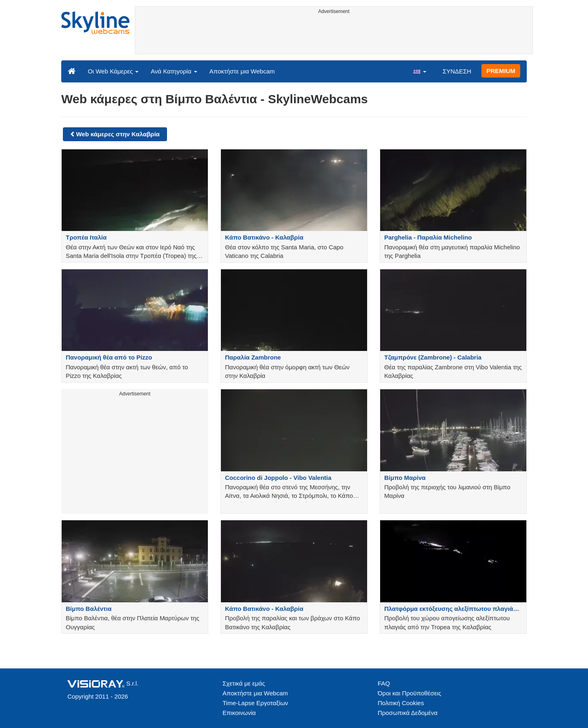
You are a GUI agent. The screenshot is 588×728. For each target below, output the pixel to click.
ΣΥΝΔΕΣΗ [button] (457, 71)
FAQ (384, 683)
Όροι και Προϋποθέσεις (409, 693)
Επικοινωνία (239, 713)
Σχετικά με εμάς (244, 683)
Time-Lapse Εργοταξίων (255, 703)
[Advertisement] (334, 36)
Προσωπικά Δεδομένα (408, 713)
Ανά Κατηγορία (174, 71)
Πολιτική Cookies (401, 703)
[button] (419, 71)
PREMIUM (501, 71)
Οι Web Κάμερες (113, 71)
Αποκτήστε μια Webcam (242, 71)
